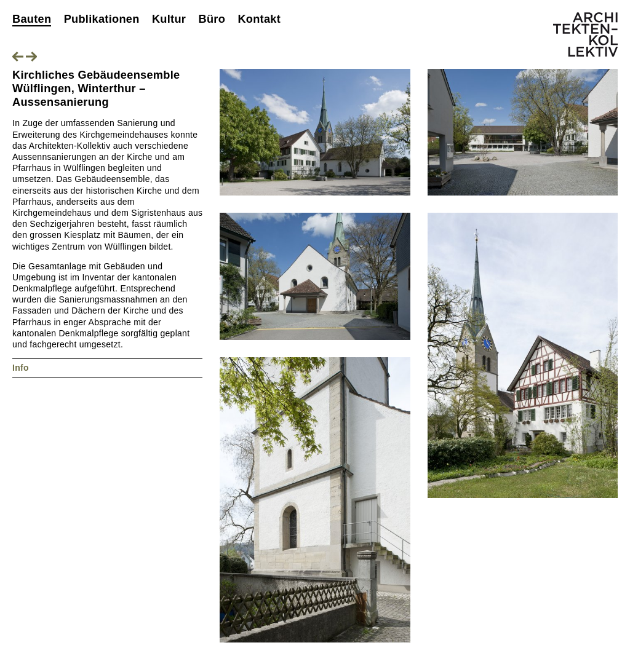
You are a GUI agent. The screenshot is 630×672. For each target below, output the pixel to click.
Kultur (169, 19)
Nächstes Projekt (31, 57)
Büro (212, 19)
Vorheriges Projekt (18, 57)
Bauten (32, 19)
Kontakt (259, 19)
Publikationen (102, 19)
